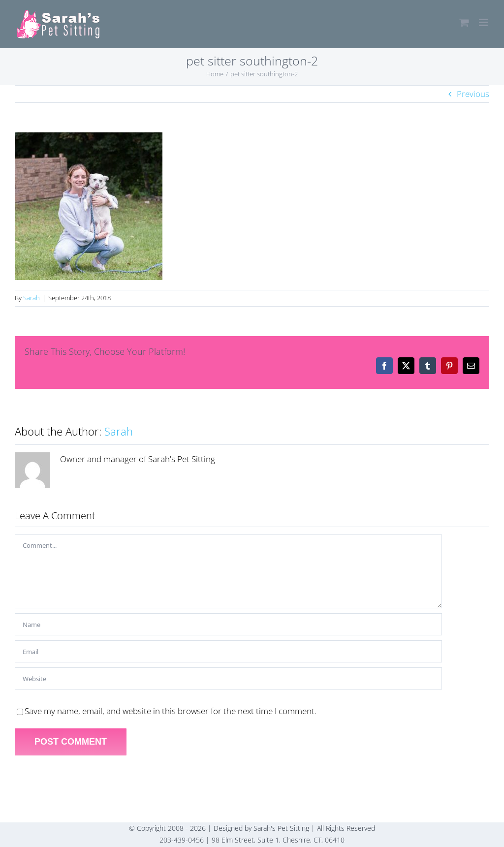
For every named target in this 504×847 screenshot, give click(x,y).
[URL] (228, 678)
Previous (473, 94)
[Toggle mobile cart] (464, 22)
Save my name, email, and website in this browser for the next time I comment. (171, 711)
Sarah (31, 298)
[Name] (228, 624)
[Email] (228, 651)
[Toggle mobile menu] (484, 22)
